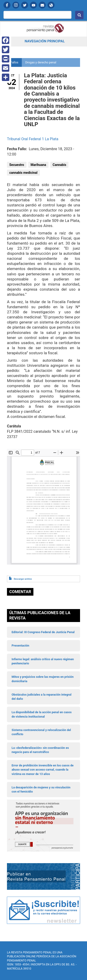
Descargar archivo (23, 579)
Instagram (16, 5)
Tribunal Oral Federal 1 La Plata (33, 139)
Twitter (25, 5)
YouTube (33, 5)
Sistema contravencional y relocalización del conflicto (41, 732)
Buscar (79, 15)
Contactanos (42, 5)
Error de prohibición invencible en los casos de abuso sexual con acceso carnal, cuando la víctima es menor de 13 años (43, 770)
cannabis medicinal (23, 173)
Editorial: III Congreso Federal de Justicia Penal (43, 632)
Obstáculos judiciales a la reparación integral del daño (42, 697)
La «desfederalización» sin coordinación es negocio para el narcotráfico (40, 750)
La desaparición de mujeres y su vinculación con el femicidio (41, 789)
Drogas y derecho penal (41, 62)
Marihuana (38, 165)
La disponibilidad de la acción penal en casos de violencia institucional (42, 714)
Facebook (7, 5)
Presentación (20, 646)
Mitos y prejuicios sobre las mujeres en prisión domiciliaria (43, 679)
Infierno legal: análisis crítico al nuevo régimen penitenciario (43, 661)
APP (51, 5)
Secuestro (17, 165)
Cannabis (60, 165)
